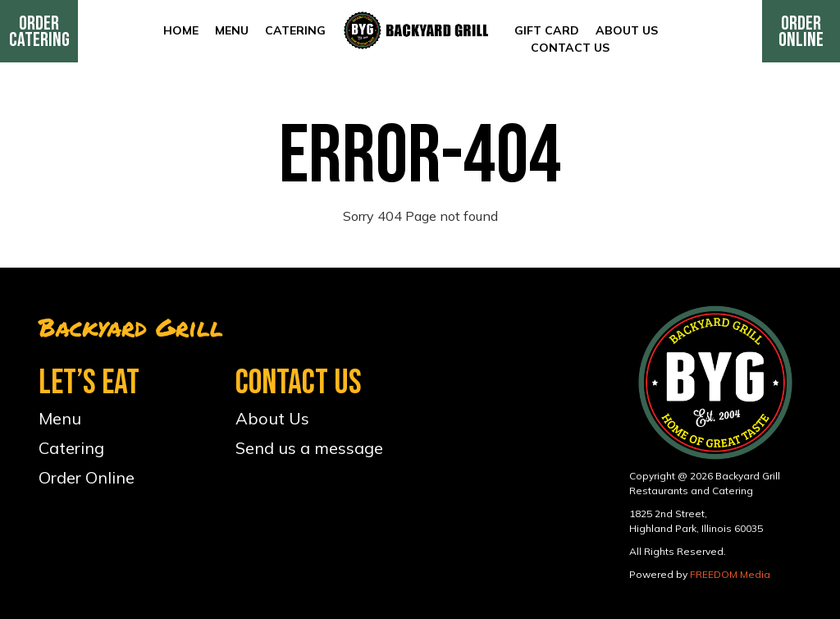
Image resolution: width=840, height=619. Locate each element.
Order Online (801, 32)
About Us (627, 30)
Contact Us (570, 48)
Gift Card (547, 30)
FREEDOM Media (730, 574)
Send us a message (309, 448)
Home (181, 30)
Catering (295, 30)
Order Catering (39, 32)
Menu (232, 30)
